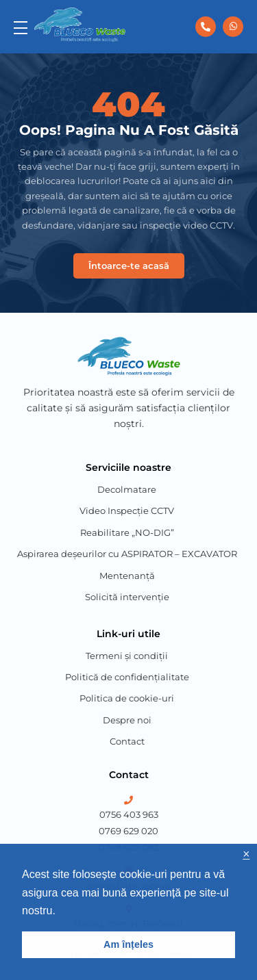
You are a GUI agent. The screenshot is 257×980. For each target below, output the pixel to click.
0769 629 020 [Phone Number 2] (128, 831)
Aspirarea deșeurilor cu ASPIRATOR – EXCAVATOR (127, 554)
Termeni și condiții (127, 656)
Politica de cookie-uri (127, 698)
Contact (127, 741)
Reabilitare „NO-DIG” (127, 532)
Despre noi (127, 720)
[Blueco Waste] (80, 25)
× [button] (246, 854)
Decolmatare (127, 489)
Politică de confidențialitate (127, 677)
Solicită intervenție (127, 597)
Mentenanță (127, 576)
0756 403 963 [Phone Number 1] (129, 814)
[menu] (21, 27)
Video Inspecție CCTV (127, 511)
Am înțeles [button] (128, 944)
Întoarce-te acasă (129, 266)
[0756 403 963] (206, 27)
